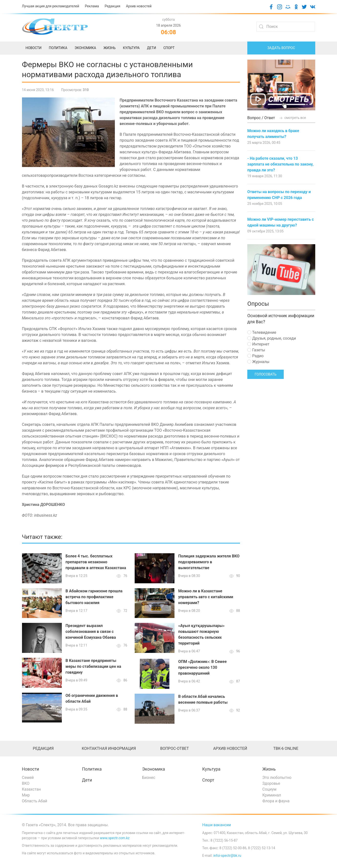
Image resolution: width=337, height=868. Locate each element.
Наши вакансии (217, 825)
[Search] (286, 27)
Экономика (154, 769)
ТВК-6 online (286, 748)
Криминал (272, 795)
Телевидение (262, 332)
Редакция (112, 6)
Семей (28, 778)
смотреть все (292, 118)
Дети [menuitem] (151, 48)
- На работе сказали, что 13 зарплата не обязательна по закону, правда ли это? (280, 164)
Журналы (258, 362)
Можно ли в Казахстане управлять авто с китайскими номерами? (206, 597)
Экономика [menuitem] (85, 48)
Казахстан (31, 789)
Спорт (208, 780)
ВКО (26, 783)
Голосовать (266, 374)
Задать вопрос (281, 48)
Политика (92, 769)
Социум (270, 789)
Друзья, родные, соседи (272, 338)
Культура (211, 769)
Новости (31, 769)
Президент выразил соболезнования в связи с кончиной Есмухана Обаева (91, 632)
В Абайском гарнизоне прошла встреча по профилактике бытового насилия (94, 597)
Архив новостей (139, 6)
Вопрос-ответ (174, 748)
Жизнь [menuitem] (109, 48)
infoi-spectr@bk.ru (227, 856)
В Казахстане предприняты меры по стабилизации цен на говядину (93, 666)
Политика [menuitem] (58, 48)
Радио (255, 356)
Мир (26, 795)
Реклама (92, 6)
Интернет (258, 344)
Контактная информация (109, 748)
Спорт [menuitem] (169, 48)
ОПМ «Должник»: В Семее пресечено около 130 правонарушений (202, 667)
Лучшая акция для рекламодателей (51, 6)
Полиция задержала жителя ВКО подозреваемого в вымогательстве (209, 562)
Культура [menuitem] (131, 48)
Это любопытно (277, 778)
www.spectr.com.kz (115, 838)
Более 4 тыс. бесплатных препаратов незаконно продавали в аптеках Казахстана (96, 562)
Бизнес (149, 778)
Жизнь (269, 769)
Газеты (256, 350)
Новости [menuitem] (34, 48)
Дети (87, 780)
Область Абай (35, 801)
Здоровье (271, 783)
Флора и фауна (276, 801)
